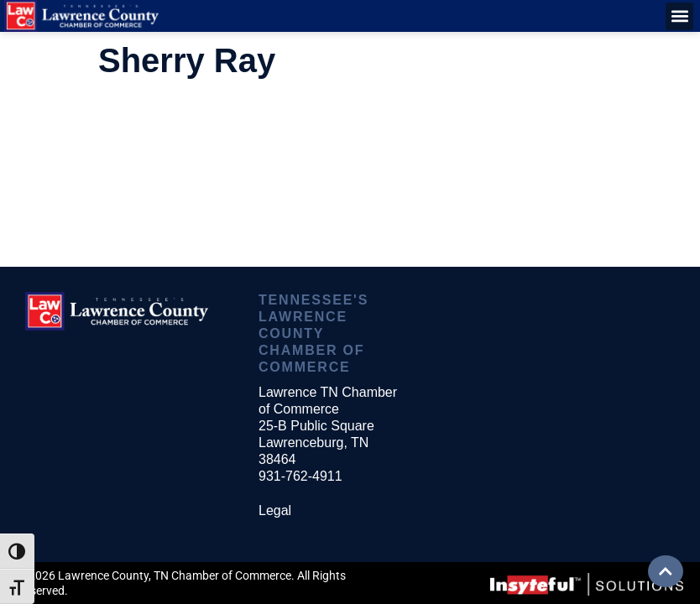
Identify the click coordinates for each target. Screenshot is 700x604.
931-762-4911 (300, 476)
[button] (679, 16)
